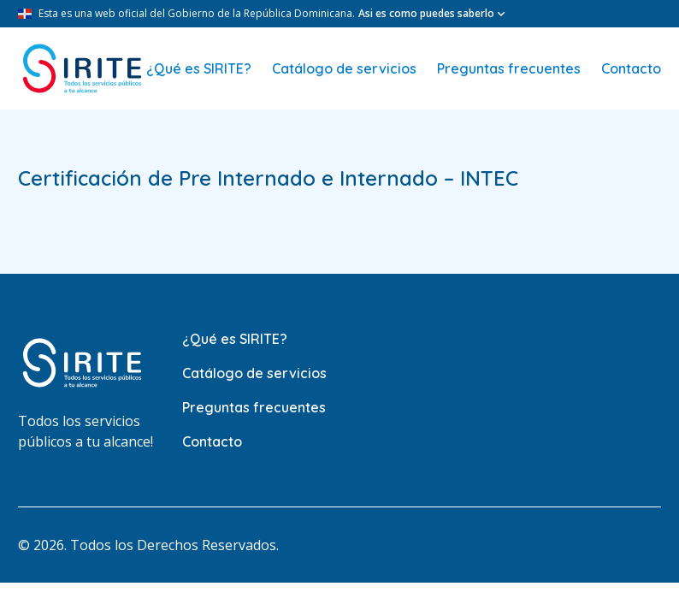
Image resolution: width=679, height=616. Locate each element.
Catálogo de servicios (344, 68)
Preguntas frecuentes (509, 68)
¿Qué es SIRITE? (199, 68)
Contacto (631, 68)
